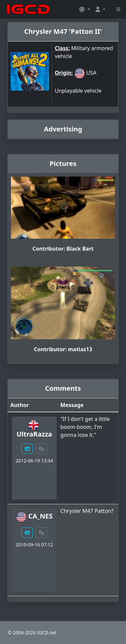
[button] (85, 9)
